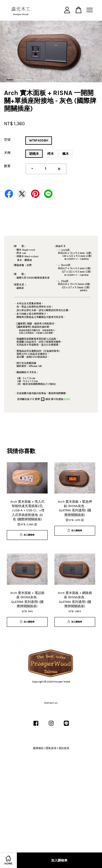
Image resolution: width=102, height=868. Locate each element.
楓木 (66, 154)
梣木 (51, 154)
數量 (7, 166)
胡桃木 (34, 154)
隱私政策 (51, 748)
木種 (7, 153)
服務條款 (38, 748)
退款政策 (64, 748)
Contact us (51, 703)
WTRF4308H (39, 140)
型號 (7, 140)
